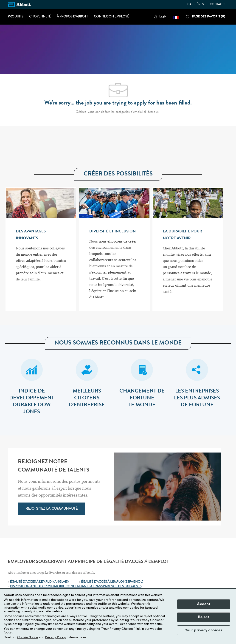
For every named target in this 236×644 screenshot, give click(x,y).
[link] (160, 17)
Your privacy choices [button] (204, 630)
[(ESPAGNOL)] (134, 582)
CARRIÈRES (196, 4)
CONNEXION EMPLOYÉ (111, 17)
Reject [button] (204, 617)
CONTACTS (218, 4)
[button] (176, 17)
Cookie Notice (28, 637)
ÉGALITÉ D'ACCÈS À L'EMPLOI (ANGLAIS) (39, 582)
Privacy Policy (55, 637)
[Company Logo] (19, 4)
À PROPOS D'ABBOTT (72, 17)
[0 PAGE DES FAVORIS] (205, 17)
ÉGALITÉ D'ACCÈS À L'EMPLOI (103, 582)
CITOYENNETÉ (40, 17)
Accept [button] (204, 604)
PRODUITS (15, 17)
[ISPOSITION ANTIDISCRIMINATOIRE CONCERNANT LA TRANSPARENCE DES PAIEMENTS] (77, 587)
